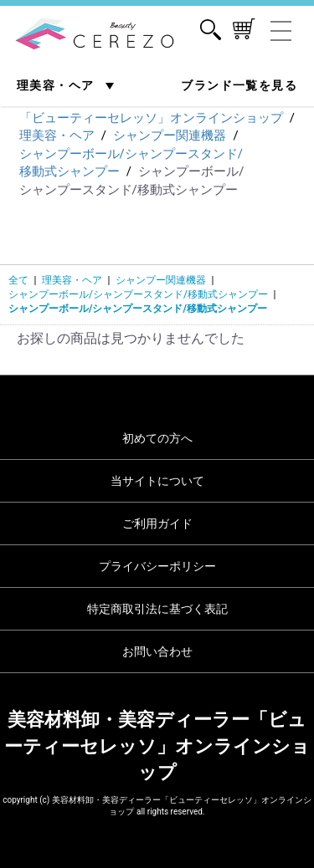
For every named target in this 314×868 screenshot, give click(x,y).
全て (18, 280)
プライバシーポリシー (157, 566)
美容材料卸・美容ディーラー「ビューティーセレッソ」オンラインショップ (157, 746)
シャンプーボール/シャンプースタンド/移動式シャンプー (138, 294)
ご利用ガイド (157, 523)
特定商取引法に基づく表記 (157, 609)
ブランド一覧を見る (239, 85)
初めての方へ (157, 438)
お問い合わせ (157, 651)
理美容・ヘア (57, 85)
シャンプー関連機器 (161, 280)
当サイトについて (157, 481)
